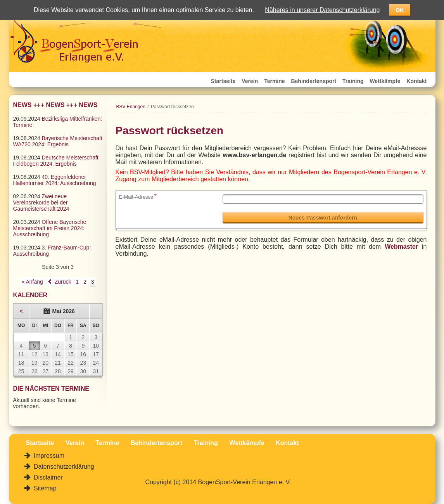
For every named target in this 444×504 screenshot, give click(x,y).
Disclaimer (48, 477)
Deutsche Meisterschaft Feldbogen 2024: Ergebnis (56, 161)
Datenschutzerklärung (63, 467)
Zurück (63, 282)
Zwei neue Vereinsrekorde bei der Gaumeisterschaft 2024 (41, 203)
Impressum (48, 456)
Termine (274, 81)
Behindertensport (314, 81)
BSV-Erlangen (131, 107)
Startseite (223, 81)
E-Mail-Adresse (138, 196)
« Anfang (32, 282)
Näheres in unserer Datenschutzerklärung (322, 10)
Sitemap (44, 488)
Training (353, 81)
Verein (250, 81)
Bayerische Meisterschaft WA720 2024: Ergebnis (58, 141)
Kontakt (416, 81)
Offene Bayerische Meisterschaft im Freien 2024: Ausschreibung (50, 228)
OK (400, 10)
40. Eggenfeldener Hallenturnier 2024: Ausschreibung (55, 180)
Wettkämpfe (385, 81)
